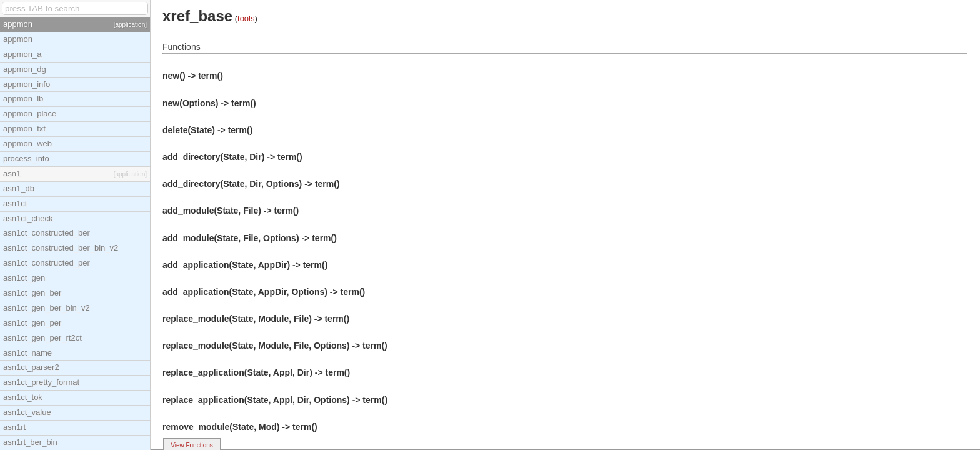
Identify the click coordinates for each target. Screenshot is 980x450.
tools (246, 18)
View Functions (192, 445)
